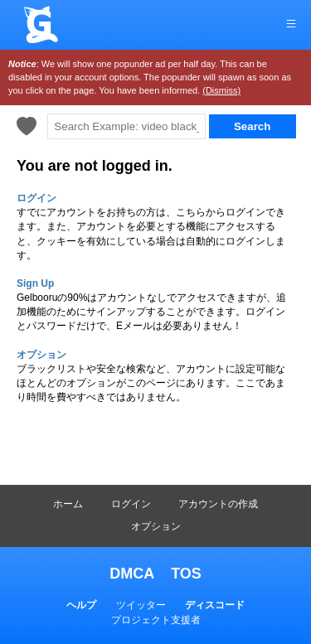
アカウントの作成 (218, 504)
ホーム (68, 504)
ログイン (131, 504)
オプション (156, 526)
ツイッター (141, 605)
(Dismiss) (221, 90)
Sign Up (35, 283)
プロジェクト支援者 (156, 620)
